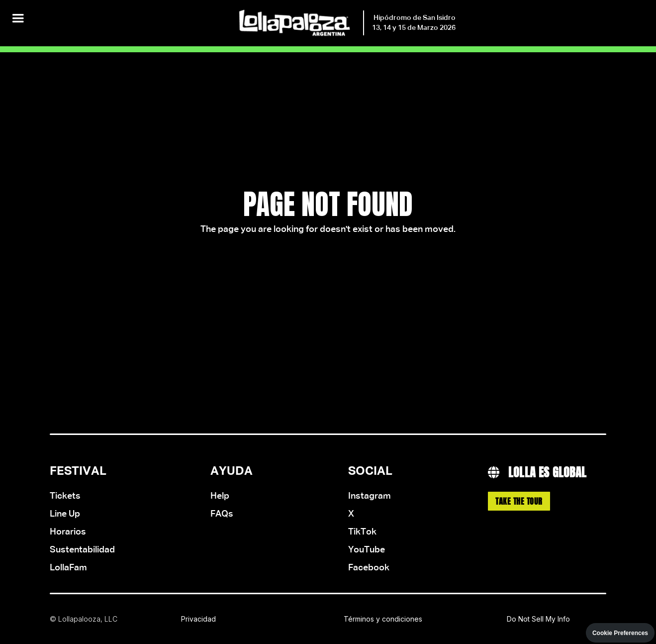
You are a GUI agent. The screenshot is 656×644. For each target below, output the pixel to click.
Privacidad (198, 619)
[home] (346, 23)
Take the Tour (519, 501)
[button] (18, 19)
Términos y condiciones (383, 619)
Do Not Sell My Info (538, 619)
